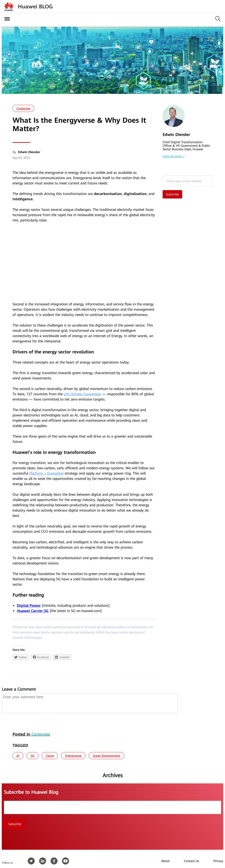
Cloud (50, 756)
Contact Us (191, 861)
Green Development (106, 756)
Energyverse (73, 756)
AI (18, 756)
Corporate (23, 108)
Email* (188, 181)
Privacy (218, 861)
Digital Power (29, 606)
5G (33, 756)
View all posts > (174, 156)
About (165, 861)
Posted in (31, 734)
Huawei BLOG (35, 7)
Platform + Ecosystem (46, 473)
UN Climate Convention (82, 394)
